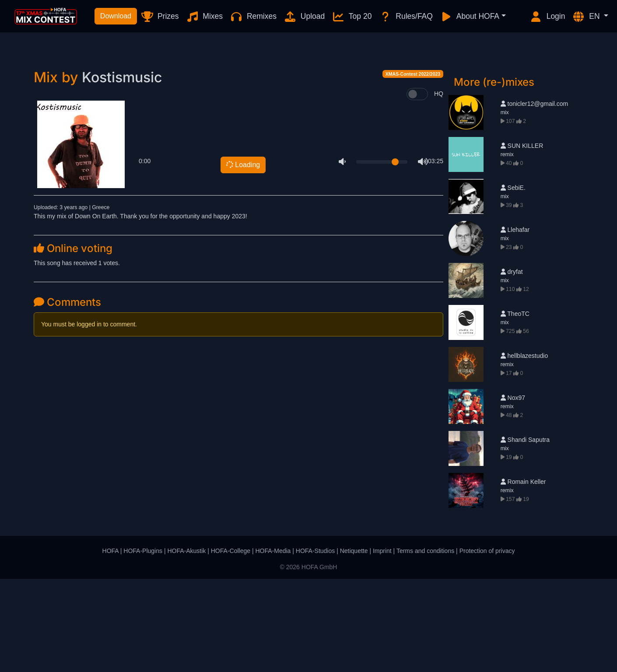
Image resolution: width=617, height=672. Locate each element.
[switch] (417, 187)
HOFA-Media (273, 644)
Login (547, 17)
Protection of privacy (487, 644)
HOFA (110, 644)
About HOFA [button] (470, 17)
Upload (304, 17)
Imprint (382, 644)
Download (116, 16)
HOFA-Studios (315, 644)
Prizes (160, 17)
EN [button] (587, 17)
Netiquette (354, 644)
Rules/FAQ (405, 17)
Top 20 (352, 17)
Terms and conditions (425, 644)
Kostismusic (122, 170)
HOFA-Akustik (186, 644)
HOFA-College (231, 644)
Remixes (253, 17)
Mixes (205, 17)
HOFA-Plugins (143, 644)
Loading (242, 258)
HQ (439, 187)
